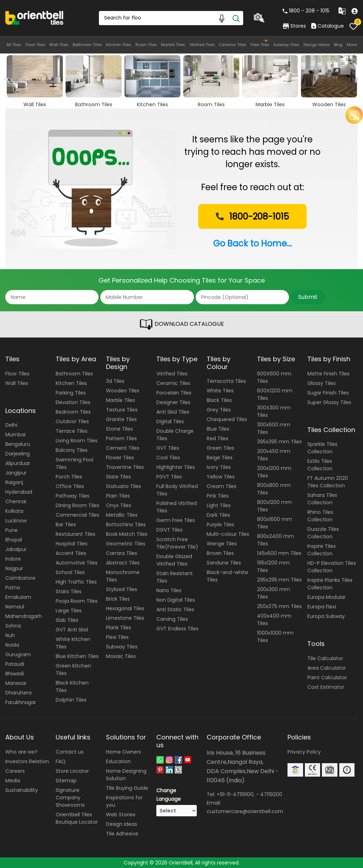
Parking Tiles (71, 393)
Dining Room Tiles (77, 505)
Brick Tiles (118, 599)
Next (355, 79)
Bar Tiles (66, 524)
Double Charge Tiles (175, 435)
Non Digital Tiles (176, 600)
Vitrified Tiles (202, 45)
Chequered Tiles (227, 419)
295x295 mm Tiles (279, 580)
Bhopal (14, 540)
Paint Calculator (327, 677)
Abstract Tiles (123, 563)
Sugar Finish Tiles (328, 393)
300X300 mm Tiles (274, 411)
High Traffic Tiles (76, 582)
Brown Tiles (220, 553)
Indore (13, 559)
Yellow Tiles (221, 477)
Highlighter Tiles (176, 467)
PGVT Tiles (169, 477)
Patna (13, 588)
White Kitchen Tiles (73, 643)
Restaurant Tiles (76, 534)
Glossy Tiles (322, 383)
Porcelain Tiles (174, 393)
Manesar (16, 683)
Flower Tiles (120, 458)
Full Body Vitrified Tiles (177, 490)
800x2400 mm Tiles (275, 540)
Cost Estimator (326, 687)
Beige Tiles (220, 458)
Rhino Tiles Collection (320, 516)
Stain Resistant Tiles (175, 577)
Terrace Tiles (72, 431)
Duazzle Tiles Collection (323, 533)
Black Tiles (219, 400)
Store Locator (72, 771)
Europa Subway (326, 616)
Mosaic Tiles (121, 656)
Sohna (13, 626)
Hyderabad (19, 492)
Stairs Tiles (69, 591)
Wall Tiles (59, 45)
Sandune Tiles (224, 563)
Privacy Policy (304, 752)
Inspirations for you (124, 801)
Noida (12, 645)
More (352, 45)
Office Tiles (70, 486)
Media (13, 781)
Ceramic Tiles (233, 45)
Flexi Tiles (260, 45)
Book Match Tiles (127, 534)
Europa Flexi (322, 607)
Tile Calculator (325, 658)
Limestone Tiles (125, 618)
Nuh (10, 635)
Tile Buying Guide (127, 788)
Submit (308, 297)
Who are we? (21, 752)
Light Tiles (219, 505)
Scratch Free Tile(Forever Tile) (177, 543)
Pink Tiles (218, 496)
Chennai (16, 501)
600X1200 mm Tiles (275, 394)
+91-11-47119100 (235, 794)
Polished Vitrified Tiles (177, 507)
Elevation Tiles (73, 402)
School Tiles (70, 572)
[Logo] (35, 17)
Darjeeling (18, 454)
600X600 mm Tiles (274, 377)
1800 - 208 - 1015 (306, 11)
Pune (12, 530)
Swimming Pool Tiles (74, 463)
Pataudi (15, 664)
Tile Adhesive (122, 834)
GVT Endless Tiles (177, 629)
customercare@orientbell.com (245, 811)
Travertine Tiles (125, 467)
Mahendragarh (24, 616)
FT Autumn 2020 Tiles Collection (328, 482)
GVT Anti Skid (72, 630)
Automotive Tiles (77, 563)
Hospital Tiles (72, 544)
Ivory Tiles (219, 467)
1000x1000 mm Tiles (275, 637)
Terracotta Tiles (226, 381)
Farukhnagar (21, 702)
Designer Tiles (173, 402)
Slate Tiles (118, 477)
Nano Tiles (169, 590)
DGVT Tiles (169, 530)
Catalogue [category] (328, 26)
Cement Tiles (123, 448)
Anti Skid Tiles (173, 412)
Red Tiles (217, 438)
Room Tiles (146, 45)
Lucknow (16, 521)
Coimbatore (20, 578)
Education (118, 761)
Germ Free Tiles (176, 520)
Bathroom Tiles (87, 45)
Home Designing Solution (126, 775)
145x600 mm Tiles (279, 553)
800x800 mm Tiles (274, 489)
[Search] (236, 18)
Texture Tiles (122, 410)
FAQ (61, 761)
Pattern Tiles (121, 438)
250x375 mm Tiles (279, 606)
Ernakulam (18, 597)
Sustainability (22, 790)
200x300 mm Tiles (273, 593)
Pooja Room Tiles (77, 601)
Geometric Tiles (126, 544)
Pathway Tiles (72, 496)
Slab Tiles (67, 620)
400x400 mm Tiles (274, 620)
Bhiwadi (15, 674)
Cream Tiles (222, 486)
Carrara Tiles (122, 553)
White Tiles (220, 391)
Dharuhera (18, 693)
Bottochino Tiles (126, 524)
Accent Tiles (71, 553)
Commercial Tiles (77, 515)
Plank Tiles (119, 628)
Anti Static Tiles (175, 609)
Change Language (169, 795)
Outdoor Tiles (72, 421)
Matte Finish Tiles (328, 374)
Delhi (11, 425)
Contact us (70, 752)
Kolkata (14, 511)
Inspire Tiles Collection (322, 550)
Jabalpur (16, 549)
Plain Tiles (118, 496)
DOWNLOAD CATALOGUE (181, 324)
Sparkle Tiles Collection (322, 448)
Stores (294, 26)
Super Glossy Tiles (329, 402)
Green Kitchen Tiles (73, 670)
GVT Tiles (168, 448)
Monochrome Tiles (123, 576)
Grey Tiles (219, 410)
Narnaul (15, 607)
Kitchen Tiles (119, 45)
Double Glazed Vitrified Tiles (174, 560)
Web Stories (121, 815)
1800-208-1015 (252, 217)
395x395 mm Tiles (279, 442)
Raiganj (14, 482)
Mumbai (15, 435)
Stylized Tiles (122, 589)
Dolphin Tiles (71, 700)
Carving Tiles (172, 619)
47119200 (271, 794)
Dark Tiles (218, 515)
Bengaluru (18, 444)
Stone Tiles (119, 429)
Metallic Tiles (122, 515)
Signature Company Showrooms (70, 798)
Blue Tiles (218, 429)
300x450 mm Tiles (274, 455)
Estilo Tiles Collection (320, 465)
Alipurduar (18, 463)
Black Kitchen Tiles (72, 687)
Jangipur (16, 473)
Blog (338, 45)
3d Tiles (115, 381)
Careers (15, 771)
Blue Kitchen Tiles (77, 656)
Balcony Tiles (72, 450)
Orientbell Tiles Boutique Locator (77, 818)
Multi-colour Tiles (228, 534)
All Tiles (14, 45)
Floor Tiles (35, 45)
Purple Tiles (220, 524)
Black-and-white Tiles (227, 576)
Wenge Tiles (222, 544)
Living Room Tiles (77, 441)
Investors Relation (27, 761)
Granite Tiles (121, 419)
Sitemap (66, 781)
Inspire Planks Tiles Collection (330, 584)
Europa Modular (326, 597)
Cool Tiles (168, 458)
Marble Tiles (173, 45)
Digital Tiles (170, 421)
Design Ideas (317, 45)
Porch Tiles (69, 477)
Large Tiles (69, 611)
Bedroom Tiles (73, 412)
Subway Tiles (286, 45)
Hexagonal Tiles (125, 608)
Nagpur (14, 568)
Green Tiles (220, 448)
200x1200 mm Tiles (274, 472)
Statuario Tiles (124, 486)
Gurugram (18, 654)
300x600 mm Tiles (274, 428)
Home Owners (124, 752)
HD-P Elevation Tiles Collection (332, 567)
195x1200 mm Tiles (273, 566)
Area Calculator (327, 668)
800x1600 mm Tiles (275, 523)
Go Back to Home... (253, 243)
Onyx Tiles (119, 505)
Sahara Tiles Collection (322, 499)
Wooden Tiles (123, 391)
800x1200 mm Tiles (274, 506)
